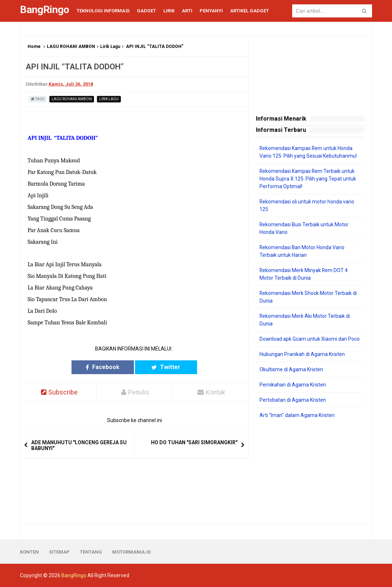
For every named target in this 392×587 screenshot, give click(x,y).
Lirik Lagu (110, 46)
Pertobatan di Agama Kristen (293, 400)
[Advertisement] (310, 472)
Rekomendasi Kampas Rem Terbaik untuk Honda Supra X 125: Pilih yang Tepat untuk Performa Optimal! (308, 179)
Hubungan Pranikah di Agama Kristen (302, 354)
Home (34, 46)
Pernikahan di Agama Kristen (293, 385)
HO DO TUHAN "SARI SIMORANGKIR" (194, 442)
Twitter (163, 367)
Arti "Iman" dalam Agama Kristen (297, 415)
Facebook (106, 367)
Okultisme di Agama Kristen (291, 369)
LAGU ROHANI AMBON (71, 46)
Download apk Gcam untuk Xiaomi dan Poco (310, 339)
